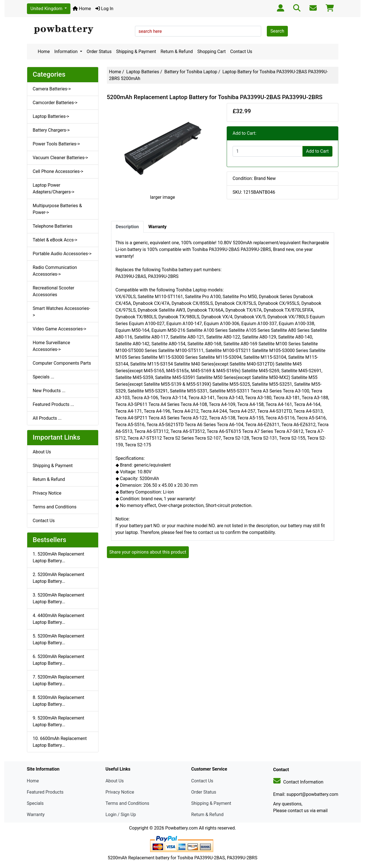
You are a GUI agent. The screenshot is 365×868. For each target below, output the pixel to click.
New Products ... (49, 391)
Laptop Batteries (143, 72)
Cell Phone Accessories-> (58, 171)
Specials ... (44, 377)
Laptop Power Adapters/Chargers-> (54, 189)
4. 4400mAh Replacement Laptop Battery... (59, 619)
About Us (42, 452)
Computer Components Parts (62, 363)
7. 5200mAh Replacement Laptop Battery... (59, 680)
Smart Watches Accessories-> (62, 312)
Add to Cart (317, 151)
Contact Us (241, 52)
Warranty (36, 815)
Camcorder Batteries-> (55, 103)
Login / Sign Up (121, 815)
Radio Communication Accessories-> (55, 271)
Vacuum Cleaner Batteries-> (60, 158)
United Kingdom (47, 9)
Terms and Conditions (55, 507)
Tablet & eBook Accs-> (55, 240)
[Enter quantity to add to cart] (268, 151)
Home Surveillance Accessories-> (51, 346)
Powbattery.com (182, 828)
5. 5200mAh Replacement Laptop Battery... (59, 639)
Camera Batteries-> (52, 89)
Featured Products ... (54, 404)
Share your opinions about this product (148, 552)
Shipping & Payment (136, 52)
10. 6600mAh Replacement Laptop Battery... (60, 742)
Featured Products (45, 792)
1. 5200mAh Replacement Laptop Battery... (59, 557)
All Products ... (47, 418)
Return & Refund (177, 52)
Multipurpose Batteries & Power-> (57, 209)
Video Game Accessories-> (60, 329)
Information (67, 52)
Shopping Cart (211, 52)
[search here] (198, 31)
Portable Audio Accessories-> (62, 254)
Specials (35, 803)
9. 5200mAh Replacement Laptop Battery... (59, 721)
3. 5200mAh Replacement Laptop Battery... (59, 598)
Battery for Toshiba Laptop (191, 72)
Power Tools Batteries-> (56, 144)
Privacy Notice (47, 493)
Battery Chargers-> (51, 130)
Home (82, 9)
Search (277, 31)
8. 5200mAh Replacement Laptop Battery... (59, 701)
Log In (104, 9)
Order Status (99, 52)
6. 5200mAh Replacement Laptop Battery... (59, 660)
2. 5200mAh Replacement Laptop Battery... (59, 578)
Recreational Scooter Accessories (54, 291)
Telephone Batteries (53, 226)
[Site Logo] (79, 30)
